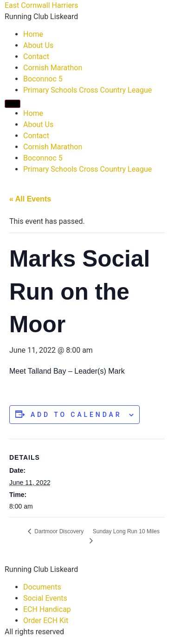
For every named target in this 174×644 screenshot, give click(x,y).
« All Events (30, 199)
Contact (36, 57)
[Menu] (13, 104)
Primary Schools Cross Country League (87, 90)
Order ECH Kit (46, 621)
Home (33, 34)
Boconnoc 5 (43, 79)
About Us (38, 45)
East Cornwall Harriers (42, 5)
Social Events (45, 598)
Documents (42, 587)
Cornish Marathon (53, 68)
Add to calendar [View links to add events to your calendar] (76, 415)
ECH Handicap (47, 609)
